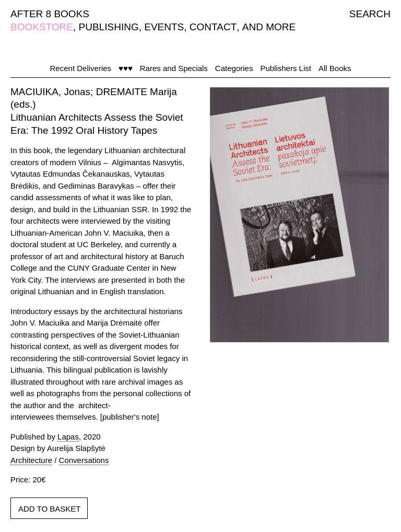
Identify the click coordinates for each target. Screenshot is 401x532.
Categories (234, 68)
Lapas (68, 437)
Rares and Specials (174, 68)
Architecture (31, 460)
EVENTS (164, 27)
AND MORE (269, 27)
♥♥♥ (126, 68)
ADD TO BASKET (49, 509)
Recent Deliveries (81, 68)
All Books (335, 68)
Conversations (84, 460)
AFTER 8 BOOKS (50, 14)
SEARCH (370, 14)
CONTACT (213, 27)
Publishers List (286, 68)
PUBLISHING (109, 27)
